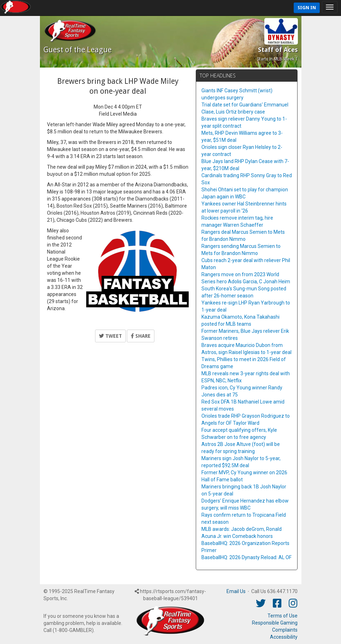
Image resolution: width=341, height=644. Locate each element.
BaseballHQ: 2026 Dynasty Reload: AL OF (246, 557)
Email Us (236, 591)
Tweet (110, 336)
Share (141, 336)
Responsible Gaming (275, 623)
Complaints (285, 630)
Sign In (307, 8)
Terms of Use (283, 616)
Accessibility (284, 637)
